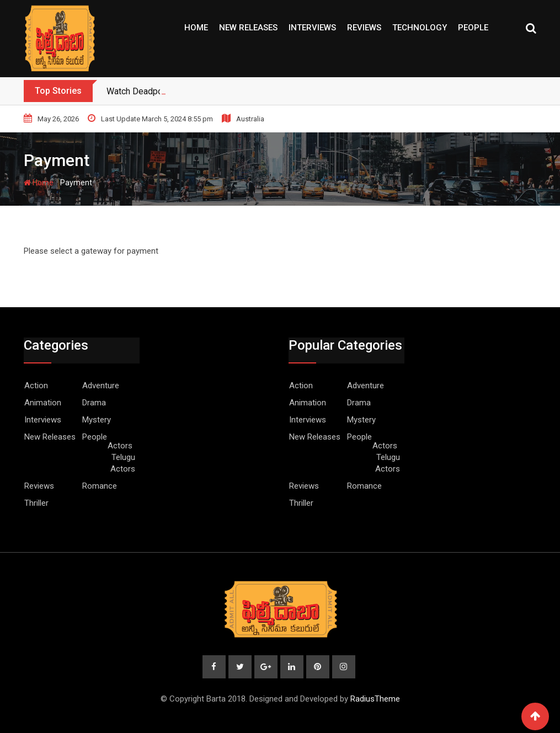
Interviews (312, 28)
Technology (420, 28)
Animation (43, 403)
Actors (120, 446)
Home (196, 28)
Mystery (97, 420)
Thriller (36, 503)
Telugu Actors (123, 463)
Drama (94, 403)
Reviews (364, 28)
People (473, 28)
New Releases (248, 28)
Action (36, 386)
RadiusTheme (375, 699)
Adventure (101, 386)
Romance (100, 486)
